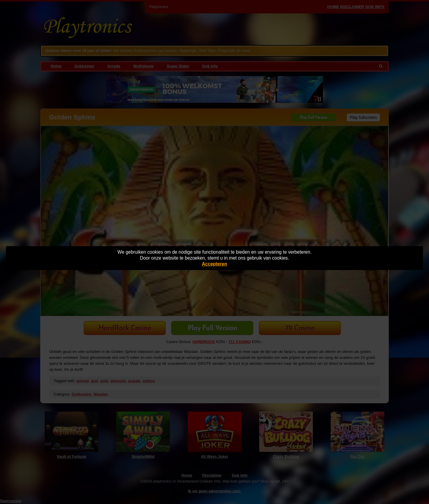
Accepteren (215, 264)
